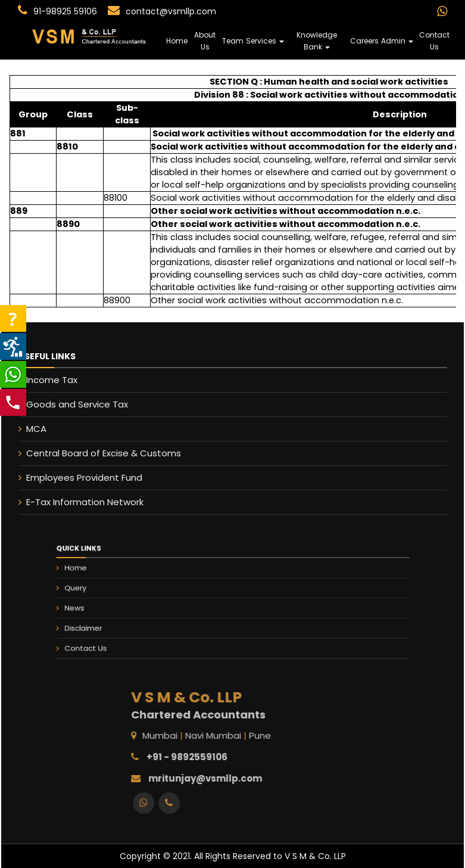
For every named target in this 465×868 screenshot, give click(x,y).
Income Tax (42, 380)
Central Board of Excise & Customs (94, 453)
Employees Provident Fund (75, 477)
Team (233, 41)
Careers (364, 41)
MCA (27, 429)
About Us (205, 41)
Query (116, 592)
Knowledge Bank (317, 41)
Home (177, 41)
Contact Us (434, 41)
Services (265, 41)
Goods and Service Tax (68, 404)
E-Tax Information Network (75, 502)
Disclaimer (121, 622)
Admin (397, 41)
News (115, 607)
